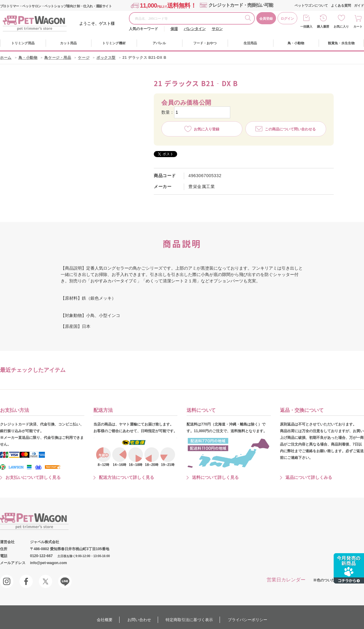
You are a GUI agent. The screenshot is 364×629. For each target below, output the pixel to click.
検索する (250, 19)
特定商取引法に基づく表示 (189, 620)
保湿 (174, 29)
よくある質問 (341, 5)
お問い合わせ (139, 620)
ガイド (359, 5)
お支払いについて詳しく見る (33, 477)
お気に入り (341, 27)
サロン (217, 29)
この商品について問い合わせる (290, 129)
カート (358, 27)
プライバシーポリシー (248, 620)
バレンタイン (195, 29)
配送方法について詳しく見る (126, 477)
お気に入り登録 (207, 129)
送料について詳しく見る (215, 477)
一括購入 (306, 27)
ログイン (287, 18)
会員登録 (266, 18)
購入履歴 (323, 27)
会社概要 (105, 620)
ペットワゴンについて (311, 5)
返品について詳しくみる (309, 477)
